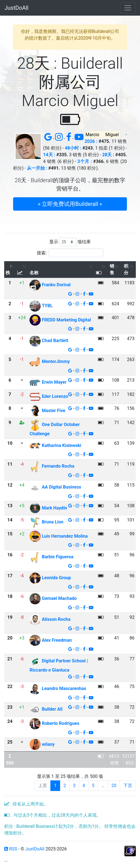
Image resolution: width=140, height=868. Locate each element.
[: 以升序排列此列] (22, 270)
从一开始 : (37, 168)
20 (114, 786)
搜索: (70, 253)
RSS (11, 849)
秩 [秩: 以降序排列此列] (8, 273)
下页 (128, 786)
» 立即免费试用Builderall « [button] (70, 204)
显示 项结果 (70, 242)
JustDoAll (16, 8)
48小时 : (73, 148)
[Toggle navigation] (128, 8)
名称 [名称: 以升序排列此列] (34, 273)
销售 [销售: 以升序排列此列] (112, 269)
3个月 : (85, 161)
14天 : (49, 155)
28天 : (108, 155)
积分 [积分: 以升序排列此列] (126, 269)
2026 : (91, 141)
